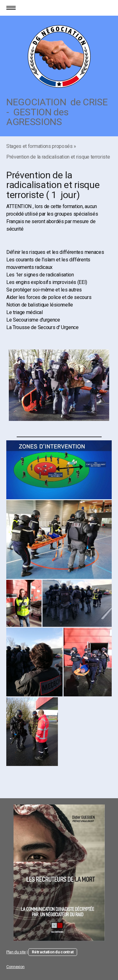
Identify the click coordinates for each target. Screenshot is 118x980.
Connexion (15, 967)
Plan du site (16, 952)
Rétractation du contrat (53, 952)
